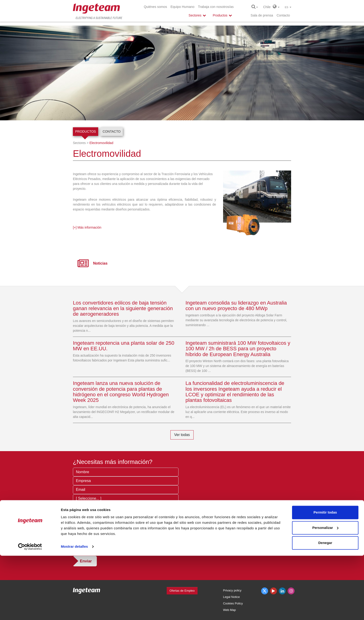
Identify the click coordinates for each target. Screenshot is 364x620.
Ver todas (182, 435)
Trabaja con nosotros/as (216, 7)
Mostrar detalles (74, 611)
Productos (86, 131)
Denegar (325, 607)
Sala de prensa (262, 15)
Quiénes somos (155, 7)
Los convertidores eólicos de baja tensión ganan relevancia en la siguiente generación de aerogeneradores (123, 308)
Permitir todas (325, 577)
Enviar (86, 561)
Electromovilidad (101, 143)
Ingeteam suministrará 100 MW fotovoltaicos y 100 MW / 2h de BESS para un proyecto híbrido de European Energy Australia (238, 349)
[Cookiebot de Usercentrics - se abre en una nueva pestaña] (30, 611)
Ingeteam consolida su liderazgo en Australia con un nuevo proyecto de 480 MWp (236, 306)
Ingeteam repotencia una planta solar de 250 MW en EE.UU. (124, 346)
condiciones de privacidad (127, 547)
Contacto (283, 15)
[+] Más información (87, 227)
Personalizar (325, 592)
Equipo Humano (182, 7)
